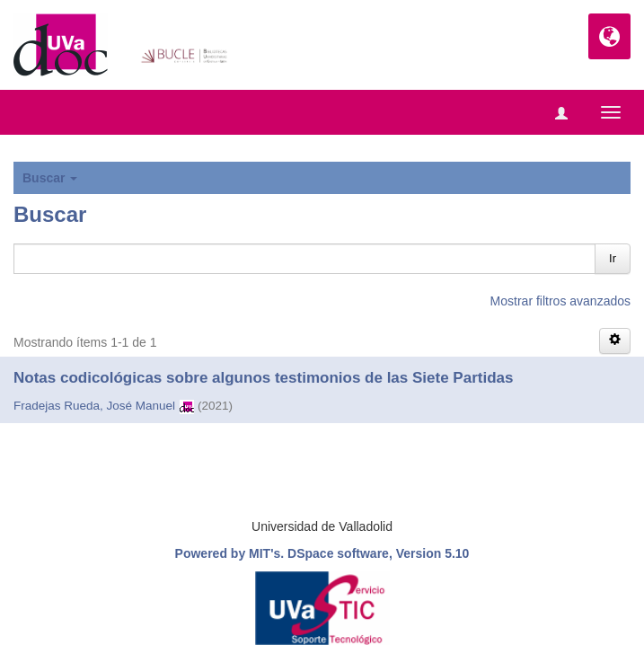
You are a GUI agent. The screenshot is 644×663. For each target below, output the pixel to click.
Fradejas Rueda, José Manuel (94, 406)
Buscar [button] (50, 178)
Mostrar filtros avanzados (560, 301)
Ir (613, 258)
